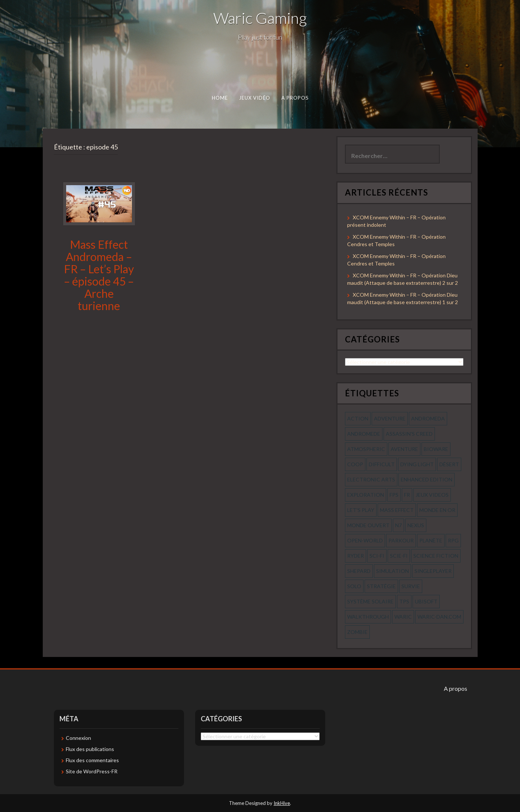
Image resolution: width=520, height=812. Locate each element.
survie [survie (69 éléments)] (411, 586)
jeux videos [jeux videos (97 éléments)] (432, 495)
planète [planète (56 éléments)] (431, 540)
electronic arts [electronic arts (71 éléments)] (371, 479)
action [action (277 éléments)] (358, 418)
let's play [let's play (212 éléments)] (361, 510)
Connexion (78, 738)
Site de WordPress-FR (92, 771)
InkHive (282, 803)
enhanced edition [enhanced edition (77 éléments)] (427, 479)
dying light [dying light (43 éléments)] (417, 464)
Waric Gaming (260, 18)
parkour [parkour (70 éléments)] (401, 540)
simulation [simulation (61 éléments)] (393, 571)
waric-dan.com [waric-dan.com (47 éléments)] (439, 617)
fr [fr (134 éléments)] (407, 495)
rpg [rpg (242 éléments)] (453, 540)
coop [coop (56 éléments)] (355, 464)
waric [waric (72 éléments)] (403, 617)
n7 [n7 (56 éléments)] (398, 525)
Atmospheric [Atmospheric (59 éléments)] (366, 449)
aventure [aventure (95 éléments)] (404, 449)
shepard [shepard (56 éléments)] (359, 571)
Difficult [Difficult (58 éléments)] (382, 464)
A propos (295, 98)
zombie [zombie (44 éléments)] (357, 632)
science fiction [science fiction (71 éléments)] (436, 556)
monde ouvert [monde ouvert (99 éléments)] (368, 525)
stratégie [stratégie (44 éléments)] (381, 586)
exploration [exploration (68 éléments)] (366, 495)
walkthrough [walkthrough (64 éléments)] (368, 617)
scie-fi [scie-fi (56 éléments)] (399, 556)
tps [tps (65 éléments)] (404, 601)
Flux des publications (90, 749)
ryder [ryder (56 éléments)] (356, 556)
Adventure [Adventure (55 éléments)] (390, 418)
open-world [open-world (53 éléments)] (365, 540)
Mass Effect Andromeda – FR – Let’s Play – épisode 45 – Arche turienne (99, 275)
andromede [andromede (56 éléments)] (364, 434)
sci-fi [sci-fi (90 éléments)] (377, 556)
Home (219, 98)
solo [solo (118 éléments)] (354, 586)
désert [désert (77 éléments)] (449, 464)
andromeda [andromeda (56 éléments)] (428, 418)
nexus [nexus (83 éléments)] (416, 525)
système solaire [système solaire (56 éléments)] (370, 601)
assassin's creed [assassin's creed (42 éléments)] (409, 434)
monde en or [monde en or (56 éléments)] (437, 510)
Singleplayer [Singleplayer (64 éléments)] (433, 571)
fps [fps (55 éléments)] (394, 495)
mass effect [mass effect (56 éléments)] (397, 510)
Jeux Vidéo (254, 98)
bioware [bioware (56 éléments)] (436, 449)
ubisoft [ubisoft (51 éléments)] (426, 601)
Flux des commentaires (92, 760)
